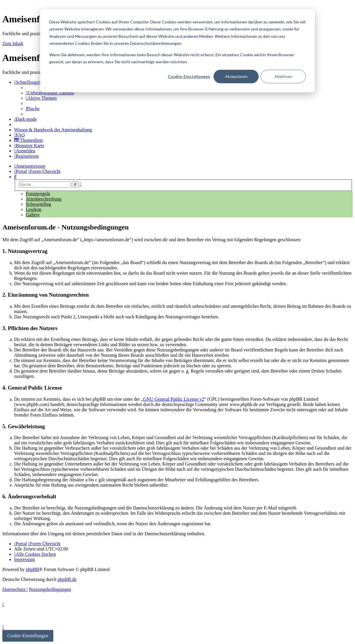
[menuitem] (50, 93)
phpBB (32, 569)
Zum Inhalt (13, 44)
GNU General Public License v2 (174, 399)
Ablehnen (283, 76)
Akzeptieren (236, 76)
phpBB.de (67, 579)
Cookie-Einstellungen (189, 76)
